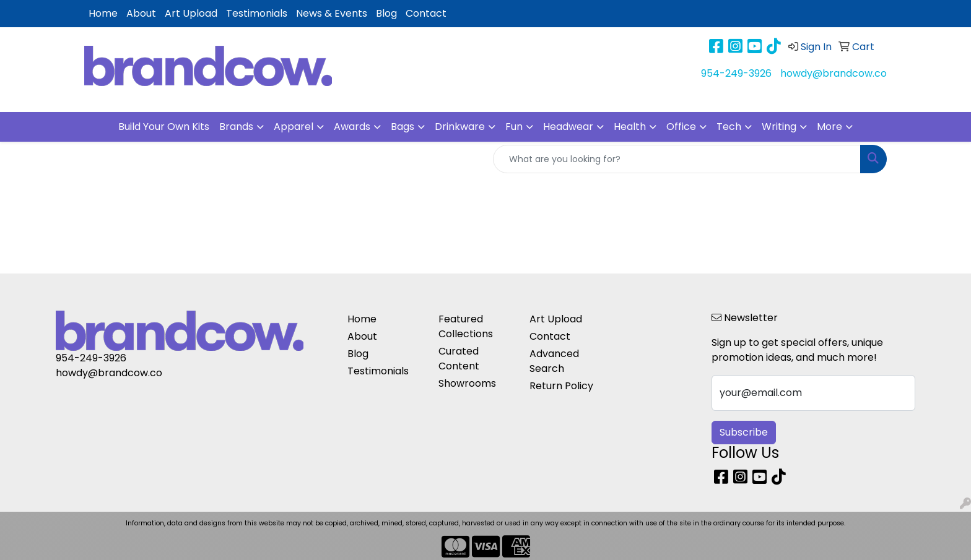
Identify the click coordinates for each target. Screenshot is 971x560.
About (141, 13)
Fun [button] (514, 127)
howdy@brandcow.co (834, 73)
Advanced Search (554, 361)
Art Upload (191, 13)
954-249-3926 (736, 73)
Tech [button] (729, 127)
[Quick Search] (677, 159)
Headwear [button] (568, 127)
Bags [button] (403, 127)
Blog (386, 13)
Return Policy (561, 386)
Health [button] (630, 127)
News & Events (332, 13)
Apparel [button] (294, 127)
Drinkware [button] (460, 127)
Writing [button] (779, 127)
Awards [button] (352, 127)
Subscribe (744, 432)
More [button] (829, 127)
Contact (426, 13)
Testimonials (257, 13)
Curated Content (459, 359)
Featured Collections (466, 326)
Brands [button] (236, 127)
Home (103, 13)
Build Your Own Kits (164, 127)
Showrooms (467, 383)
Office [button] (681, 127)
